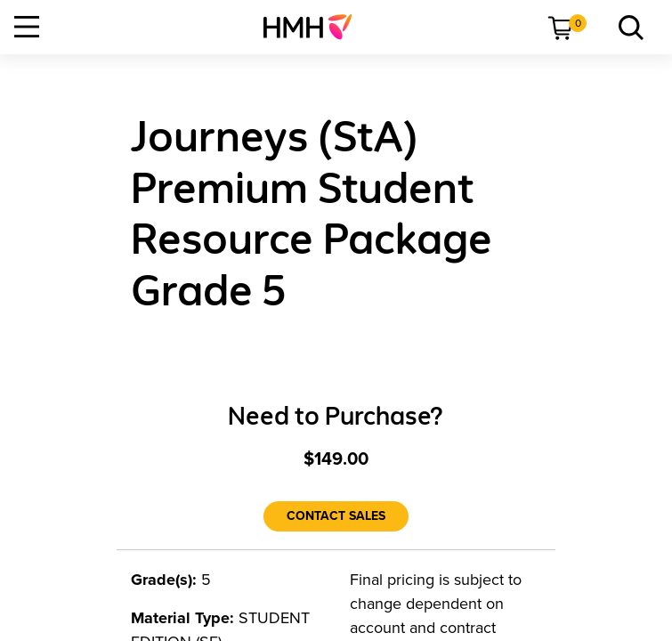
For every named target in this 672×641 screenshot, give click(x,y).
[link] (315, 27)
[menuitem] (315, 27)
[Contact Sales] (336, 516)
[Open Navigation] (27, 27)
